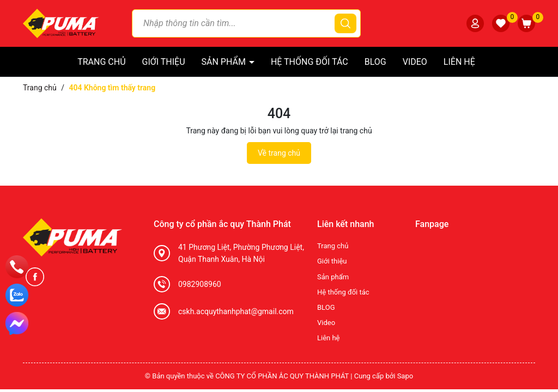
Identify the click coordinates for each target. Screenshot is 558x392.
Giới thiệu (164, 62)
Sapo (405, 376)
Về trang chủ (279, 153)
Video (415, 62)
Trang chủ (101, 62)
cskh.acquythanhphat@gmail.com (236, 311)
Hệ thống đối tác (310, 62)
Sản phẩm (225, 62)
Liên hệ (459, 62)
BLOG (375, 62)
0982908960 (200, 284)
